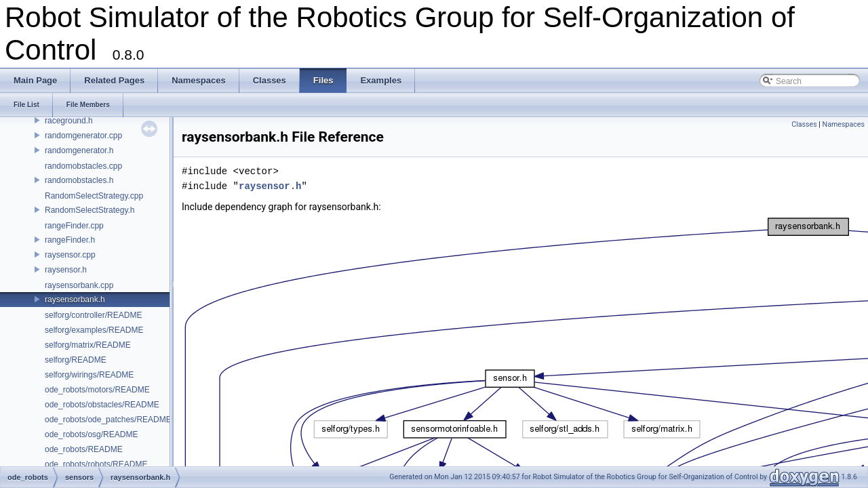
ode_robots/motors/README (97, 390)
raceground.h (69, 121)
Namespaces (844, 124)
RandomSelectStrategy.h (90, 210)
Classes (804, 124)
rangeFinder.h (70, 240)
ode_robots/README (84, 449)
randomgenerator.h (79, 150)
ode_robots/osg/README (91, 434)
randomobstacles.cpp (83, 166)
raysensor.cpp (70, 255)
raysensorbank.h (75, 300)
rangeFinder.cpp (74, 226)
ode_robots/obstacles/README (102, 405)
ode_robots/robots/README (96, 464)
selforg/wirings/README (89, 375)
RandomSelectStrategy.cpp (94, 196)
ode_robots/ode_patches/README (108, 420)
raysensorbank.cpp (79, 285)
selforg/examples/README (94, 330)
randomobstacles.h (79, 180)
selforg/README (76, 360)
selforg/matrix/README (88, 345)
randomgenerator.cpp (83, 136)
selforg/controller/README (93, 315)
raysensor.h (66, 270)
